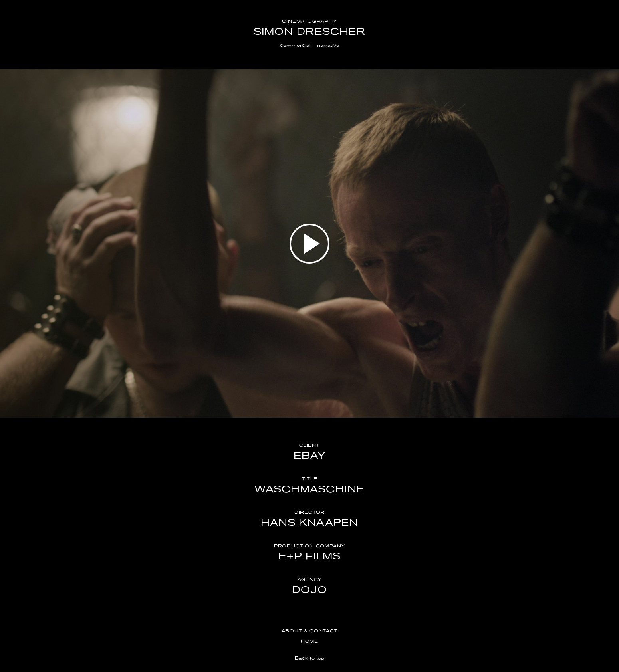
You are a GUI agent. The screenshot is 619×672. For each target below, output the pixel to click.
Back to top (309, 658)
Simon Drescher (309, 31)
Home (309, 641)
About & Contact (310, 631)
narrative (328, 45)
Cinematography (309, 21)
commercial (295, 45)
